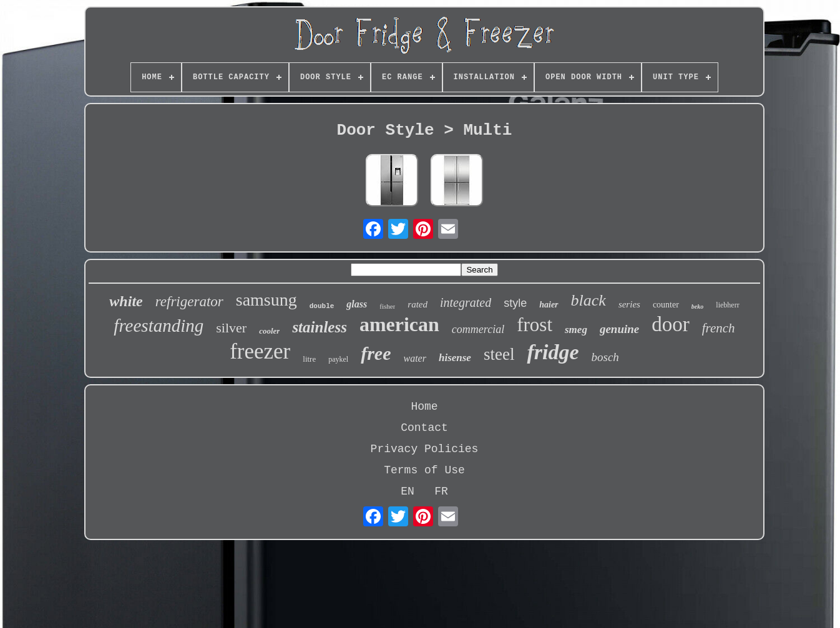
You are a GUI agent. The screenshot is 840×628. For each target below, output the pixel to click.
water (415, 358)
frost (535, 325)
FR (441, 491)
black (588, 300)
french (719, 328)
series (629, 304)
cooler (269, 331)
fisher (387, 306)
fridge (553, 352)
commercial (478, 329)
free (376, 353)
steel (499, 354)
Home (424, 407)
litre (309, 359)
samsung (266, 300)
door (671, 324)
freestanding (159, 326)
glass (357, 304)
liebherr (727, 305)
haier (549, 305)
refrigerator (189, 302)
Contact (424, 428)
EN (408, 491)
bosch (605, 357)
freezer (260, 351)
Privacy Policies (425, 449)
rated (418, 304)
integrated (466, 302)
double (322, 306)
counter (666, 305)
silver (231, 328)
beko (697, 307)
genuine (619, 329)
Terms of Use (424, 470)
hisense (455, 358)
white (126, 301)
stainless (320, 327)
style (515, 303)
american (399, 324)
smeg (576, 330)
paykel (338, 359)
